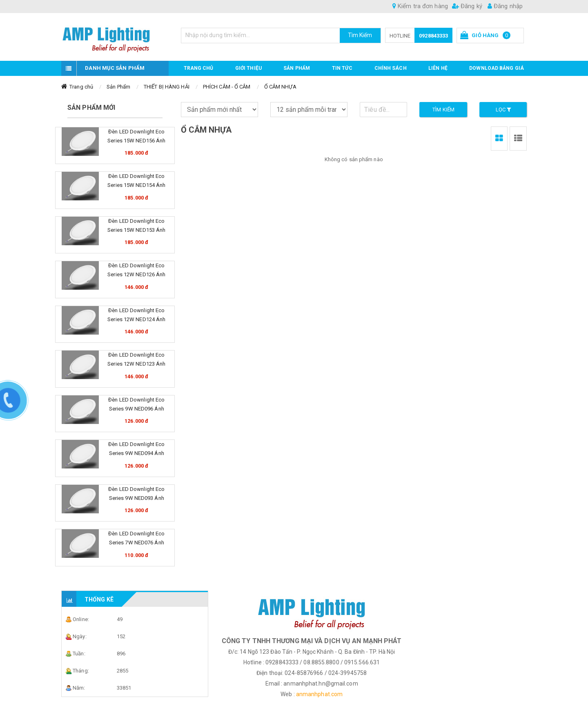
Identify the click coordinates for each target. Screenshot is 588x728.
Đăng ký (467, 6)
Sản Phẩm (118, 87)
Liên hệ (438, 68)
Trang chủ (199, 68)
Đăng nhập (505, 6)
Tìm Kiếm (360, 35)
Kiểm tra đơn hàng (420, 6)
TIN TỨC (342, 68)
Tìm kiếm (443, 110)
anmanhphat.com (319, 694)
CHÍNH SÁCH (391, 68)
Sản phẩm (297, 68)
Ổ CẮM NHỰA (280, 87)
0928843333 (433, 36)
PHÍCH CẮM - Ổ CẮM (227, 87)
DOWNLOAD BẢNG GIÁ (497, 68)
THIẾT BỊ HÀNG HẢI (167, 87)
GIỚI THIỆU (248, 68)
